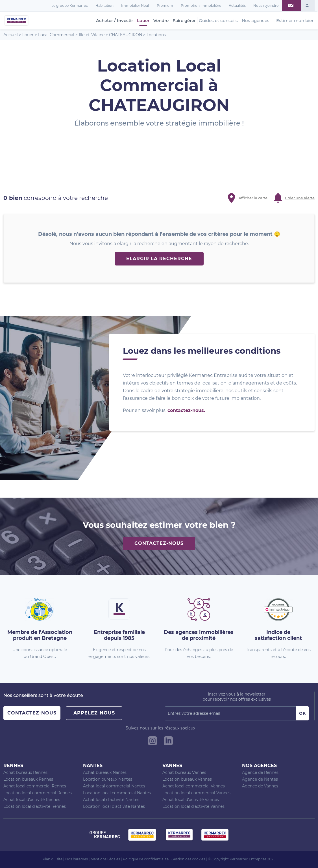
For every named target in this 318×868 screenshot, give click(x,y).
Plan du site (53, 859)
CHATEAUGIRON (126, 35)
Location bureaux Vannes (187, 779)
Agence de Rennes (260, 772)
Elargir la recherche (159, 259)
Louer (143, 21)
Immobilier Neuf (135, 6)
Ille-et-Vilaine (92, 35)
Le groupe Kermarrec (70, 6)
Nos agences (256, 20)
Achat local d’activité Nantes (111, 800)
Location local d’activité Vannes (193, 806)
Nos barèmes (77, 859)
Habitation (104, 6)
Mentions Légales (105, 859)
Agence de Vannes (260, 786)
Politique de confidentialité (146, 859)
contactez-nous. (186, 410)
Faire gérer (184, 21)
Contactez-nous (159, 543)
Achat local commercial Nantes (114, 786)
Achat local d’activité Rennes (32, 800)
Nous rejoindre (266, 6)
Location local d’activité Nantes (114, 806)
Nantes (93, 766)
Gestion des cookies (188, 859)
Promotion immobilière (201, 6)
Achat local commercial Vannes (194, 786)
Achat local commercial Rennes (35, 786)
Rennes (13, 766)
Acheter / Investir (115, 21)
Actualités (237, 6)
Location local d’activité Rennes (35, 806)
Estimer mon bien (295, 20)
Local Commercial (56, 35)
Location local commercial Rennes (38, 793)
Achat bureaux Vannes (184, 772)
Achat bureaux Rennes (25, 772)
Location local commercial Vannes (196, 793)
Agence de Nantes (260, 779)
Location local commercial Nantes (117, 793)
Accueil (11, 35)
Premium (165, 6)
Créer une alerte (300, 198)
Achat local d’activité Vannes (191, 800)
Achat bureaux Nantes (105, 772)
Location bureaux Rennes (28, 779)
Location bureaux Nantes (108, 779)
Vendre (161, 21)
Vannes (172, 766)
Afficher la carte (253, 198)
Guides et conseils (218, 20)
